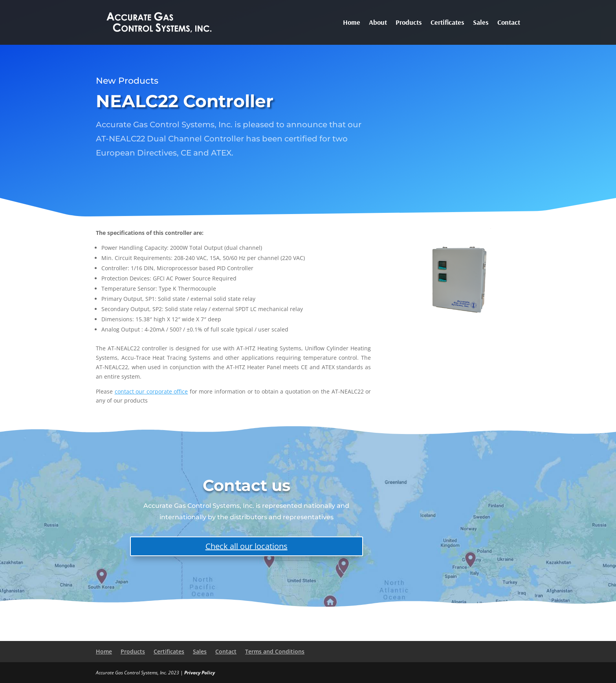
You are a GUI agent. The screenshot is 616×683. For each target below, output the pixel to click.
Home (352, 23)
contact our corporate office (151, 391)
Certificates (447, 23)
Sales (481, 23)
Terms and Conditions (275, 651)
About (378, 23)
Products (409, 23)
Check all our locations (247, 546)
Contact (509, 23)
